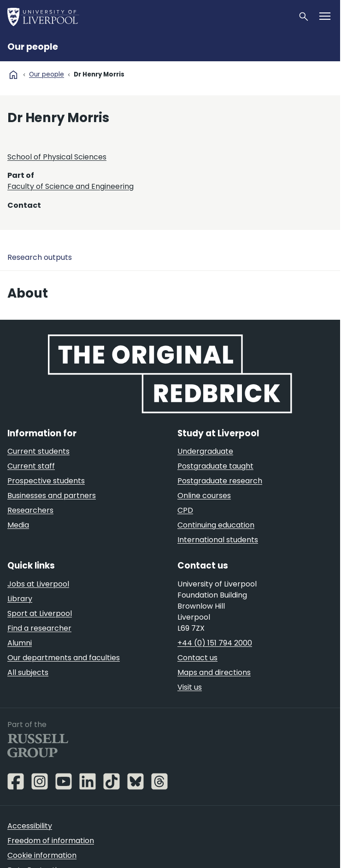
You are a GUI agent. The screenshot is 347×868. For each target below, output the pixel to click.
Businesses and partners (52, 496)
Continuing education (216, 525)
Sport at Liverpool (40, 613)
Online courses (204, 496)
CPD (185, 510)
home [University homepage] (13, 75)
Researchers (30, 510)
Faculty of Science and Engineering (71, 186)
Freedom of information (51, 841)
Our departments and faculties (64, 658)
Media (18, 525)
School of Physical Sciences (57, 157)
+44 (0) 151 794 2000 (215, 643)
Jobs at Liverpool (38, 584)
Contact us (197, 658)
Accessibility (30, 826)
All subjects (28, 672)
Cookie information (42, 855)
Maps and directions (214, 672)
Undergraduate (205, 451)
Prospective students (46, 481)
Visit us (190, 687)
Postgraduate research (220, 481)
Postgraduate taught (215, 466)
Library (20, 599)
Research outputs (40, 257)
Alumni (20, 643)
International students (218, 540)
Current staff (31, 466)
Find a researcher (39, 628)
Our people (33, 47)
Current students (38, 451)
